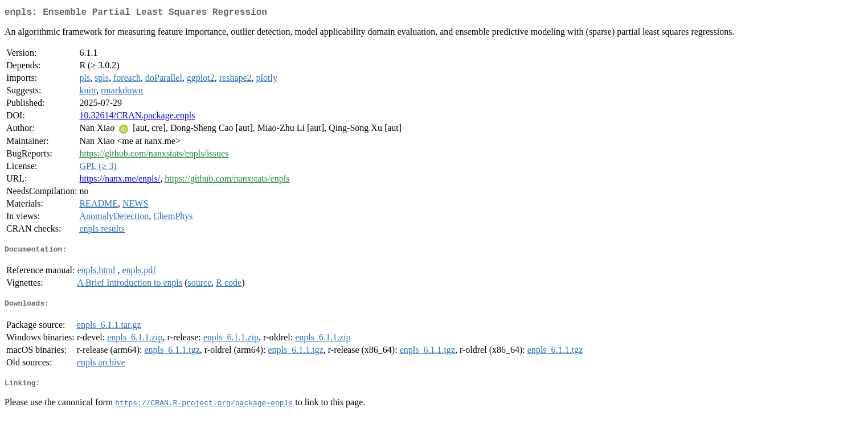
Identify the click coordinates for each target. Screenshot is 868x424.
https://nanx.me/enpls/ (120, 181)
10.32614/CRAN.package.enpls (137, 118)
